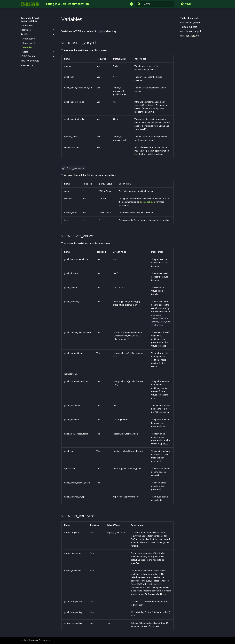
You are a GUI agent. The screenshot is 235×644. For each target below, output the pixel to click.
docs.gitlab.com (148, 202)
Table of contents (190, 18)
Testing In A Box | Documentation (30, 20)
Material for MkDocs (40, 640)
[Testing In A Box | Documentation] (30, 4)
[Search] (155, 4)
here (137, 154)
